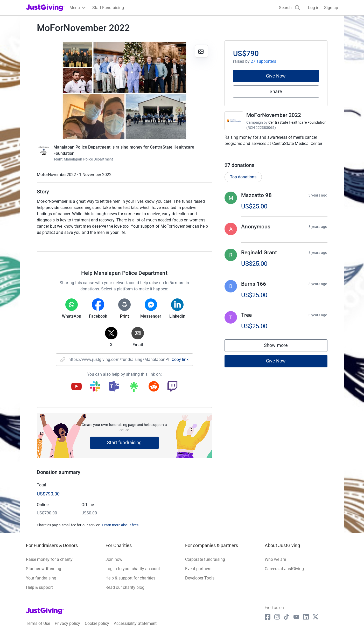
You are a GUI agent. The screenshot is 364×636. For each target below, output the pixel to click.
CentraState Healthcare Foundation (297, 122)
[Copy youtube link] (76, 387)
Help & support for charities (130, 578)
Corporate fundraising (205, 559)
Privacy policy (67, 623)
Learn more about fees (120, 525)
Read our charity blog (125, 587)
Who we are (275, 559)
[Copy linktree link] (134, 388)
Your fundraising (41, 578)
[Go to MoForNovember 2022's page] (234, 121)
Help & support (39, 587)
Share (276, 91)
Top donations (243, 177)
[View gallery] (201, 51)
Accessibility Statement (135, 623)
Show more (281, 347)
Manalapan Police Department (88, 159)
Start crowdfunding (44, 569)
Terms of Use (38, 623)
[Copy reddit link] (154, 387)
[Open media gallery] (124, 90)
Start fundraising (124, 442)
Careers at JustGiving (284, 569)
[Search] (290, 8)
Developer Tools (200, 578)
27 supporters (263, 61)
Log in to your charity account (133, 569)
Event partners (198, 569)
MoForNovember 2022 (274, 115)
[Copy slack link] (95, 387)
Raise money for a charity (49, 559)
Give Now (276, 76)
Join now (114, 559)
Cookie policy (97, 623)
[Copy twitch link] (172, 387)
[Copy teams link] (114, 387)
